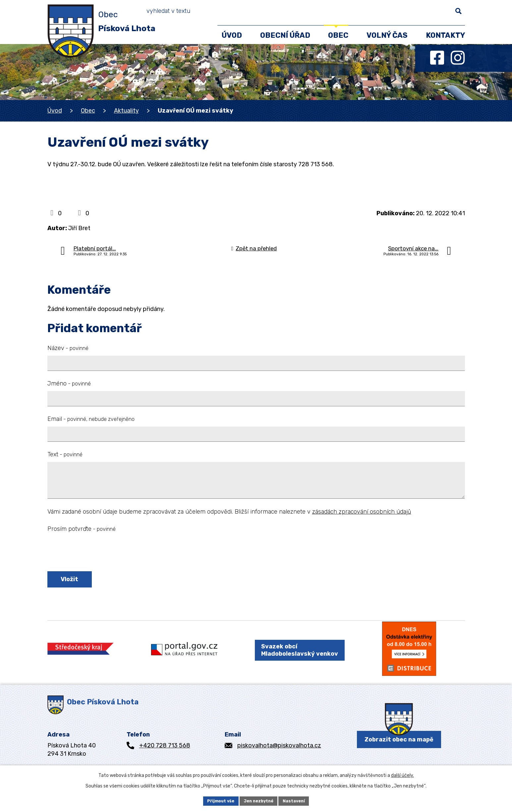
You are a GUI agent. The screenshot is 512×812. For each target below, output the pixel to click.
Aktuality (126, 111)
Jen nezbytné (259, 800)
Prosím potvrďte (82, 529)
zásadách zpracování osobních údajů (362, 512)
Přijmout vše (217, 800)
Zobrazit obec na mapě (399, 755)
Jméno (69, 383)
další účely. (402, 774)
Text (65, 454)
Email (91, 419)
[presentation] (98, 553)
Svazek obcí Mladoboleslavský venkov (294, 659)
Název (68, 348)
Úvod (55, 111)
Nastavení (298, 800)
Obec (88, 111)
